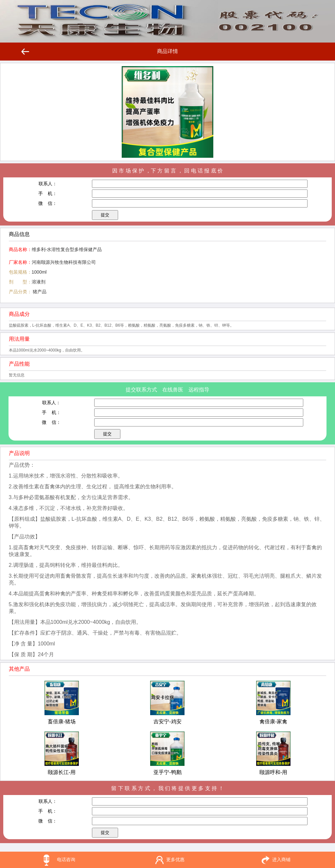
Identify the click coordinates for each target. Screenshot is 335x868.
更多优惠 (175, 859)
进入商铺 (281, 859)
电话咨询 (66, 859)
